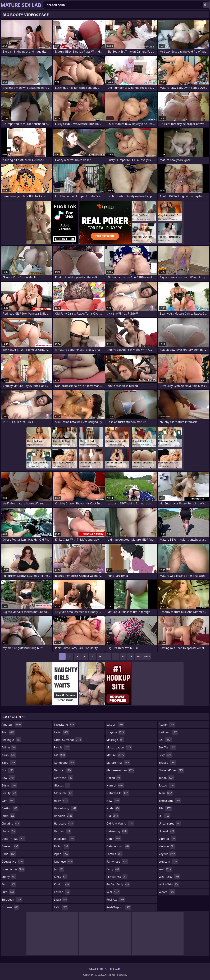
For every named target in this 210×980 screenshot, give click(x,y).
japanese (64, 862)
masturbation (119, 747)
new (113, 801)
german (63, 770)
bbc (8, 770)
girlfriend (63, 778)
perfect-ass (117, 877)
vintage (167, 846)
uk (164, 816)
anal (8, 732)
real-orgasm (119, 907)
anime (9, 747)
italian (61, 846)
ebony (9, 877)
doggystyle (13, 862)
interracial (65, 839)
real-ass (116, 900)
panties (114, 854)
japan (61, 854)
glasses (62, 785)
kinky (61, 877)
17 (123, 656)
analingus (11, 740)
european (12, 900)
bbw (8, 778)
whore (167, 892)
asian (9, 755)
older (114, 839)
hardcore (64, 823)
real (113, 892)
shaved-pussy (172, 770)
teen (166, 793)
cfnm (8, 816)
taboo (167, 778)
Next (147, 656)
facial (61, 732)
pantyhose (117, 862)
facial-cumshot (68, 740)
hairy (61, 801)
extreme (10, 907)
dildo (9, 854)
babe (9, 763)
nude (113, 808)
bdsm (9, 785)
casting (10, 808)
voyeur (167, 854)
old (113, 816)
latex (61, 900)
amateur (12, 725)
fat (60, 755)
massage (115, 740)
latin (61, 907)
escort (9, 884)
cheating (11, 823)
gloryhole (64, 793)
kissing (62, 884)
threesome (170, 801)
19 (138, 656)
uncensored (170, 823)
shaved (167, 763)
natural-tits (118, 793)
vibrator (167, 839)
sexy (166, 755)
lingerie (116, 732)
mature (116, 755)
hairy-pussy (65, 808)
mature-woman (120, 770)
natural (115, 785)
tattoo (167, 785)
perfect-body (118, 884)
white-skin (169, 884)
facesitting (64, 725)
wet (165, 869)
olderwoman (118, 846)
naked (114, 778)
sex (165, 740)
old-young (117, 831)
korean (62, 892)
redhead (168, 732)
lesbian (115, 725)
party (113, 869)
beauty (9, 793)
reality (167, 725)
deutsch (10, 846)
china (9, 831)
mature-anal (118, 763)
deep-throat (13, 839)
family (62, 747)
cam (8, 801)
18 (131, 656)
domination (13, 869)
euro (8, 892)
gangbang (65, 763)
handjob (63, 816)
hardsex (63, 831)
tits (166, 808)
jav (59, 869)
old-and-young (120, 823)
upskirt (167, 831)
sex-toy (167, 747)
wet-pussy (169, 877)
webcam (168, 862)
